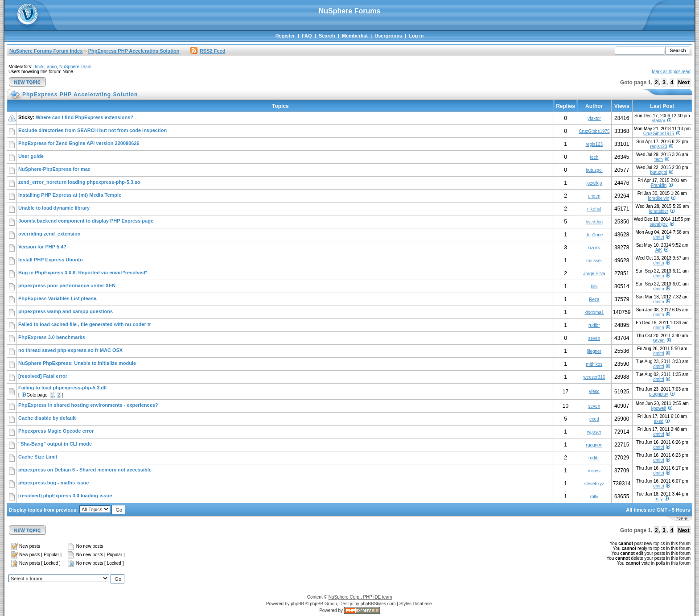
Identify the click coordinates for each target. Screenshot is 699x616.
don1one (594, 235)
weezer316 (594, 377)
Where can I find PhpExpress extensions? (84, 117)
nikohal (594, 209)
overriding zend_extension (49, 234)
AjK (659, 250)
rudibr (594, 325)
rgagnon (594, 445)
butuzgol (594, 170)
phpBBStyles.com (378, 604)
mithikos (594, 364)
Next (684, 83)
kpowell (659, 408)
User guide (31, 156)
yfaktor (594, 118)
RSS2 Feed (208, 51)
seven (594, 338)
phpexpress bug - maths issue (53, 483)
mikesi (594, 471)
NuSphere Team (75, 67)
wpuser (594, 432)
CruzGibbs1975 (594, 131)
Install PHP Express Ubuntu (51, 260)
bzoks (594, 248)
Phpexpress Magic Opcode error (56, 431)
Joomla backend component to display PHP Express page (86, 221)
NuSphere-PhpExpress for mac (54, 169)
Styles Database (416, 604)
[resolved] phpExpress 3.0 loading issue (65, 496)
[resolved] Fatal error (43, 376)
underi (594, 196)
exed (594, 419)
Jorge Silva (594, 274)
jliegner (594, 351)
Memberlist (355, 36)
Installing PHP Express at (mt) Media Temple (70, 195)
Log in (416, 36)
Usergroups (388, 36)
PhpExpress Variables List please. (58, 298)
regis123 (594, 144)
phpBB (297, 604)
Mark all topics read (671, 72)
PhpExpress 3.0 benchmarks (52, 337)
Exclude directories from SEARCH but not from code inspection (93, 130)
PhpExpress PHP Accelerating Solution (134, 51)
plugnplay (659, 394)
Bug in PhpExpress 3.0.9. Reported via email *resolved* (83, 273)
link (594, 287)
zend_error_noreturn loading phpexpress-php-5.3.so (79, 182)
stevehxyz (594, 484)
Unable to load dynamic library (54, 208)
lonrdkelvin (659, 198)
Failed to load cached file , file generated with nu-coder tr (85, 324)
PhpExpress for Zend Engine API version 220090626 (79, 143)
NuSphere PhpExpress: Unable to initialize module (77, 363)
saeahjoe (659, 224)
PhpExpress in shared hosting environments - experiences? (88, 405)
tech (594, 157)
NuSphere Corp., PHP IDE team (360, 597)
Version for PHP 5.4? (42, 247)
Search (327, 36)
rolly (594, 497)
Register (285, 36)
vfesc (594, 391)
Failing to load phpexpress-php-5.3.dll (62, 388)
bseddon (594, 222)
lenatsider (659, 211)
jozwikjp (594, 183)
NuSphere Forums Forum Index (46, 51)
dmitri (39, 67)
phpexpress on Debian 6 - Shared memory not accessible (85, 470)
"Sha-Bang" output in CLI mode (55, 444)
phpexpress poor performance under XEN (67, 285)
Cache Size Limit (38, 457)
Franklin (659, 185)
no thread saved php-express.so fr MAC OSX (70, 350)
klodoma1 (594, 312)
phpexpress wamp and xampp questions (66, 311)
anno (52, 67)
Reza (594, 300)
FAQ (307, 36)
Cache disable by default (47, 418)
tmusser (594, 261)
